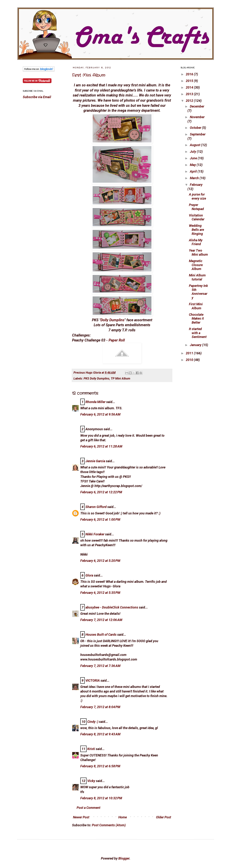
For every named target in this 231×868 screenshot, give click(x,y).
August (195, 145)
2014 (190, 87)
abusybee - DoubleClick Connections (112, 607)
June (194, 158)
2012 (190, 101)
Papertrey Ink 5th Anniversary (198, 292)
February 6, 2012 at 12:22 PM (101, 492)
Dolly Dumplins (112, 320)
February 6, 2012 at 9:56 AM (100, 414)
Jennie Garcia (95, 461)
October (196, 128)
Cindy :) (93, 722)
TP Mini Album (121, 378)
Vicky (91, 781)
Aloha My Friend (196, 242)
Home (123, 817)
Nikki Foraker (95, 534)
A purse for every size (197, 196)
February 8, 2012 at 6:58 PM (100, 766)
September (198, 134)
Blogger (124, 858)
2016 (190, 74)
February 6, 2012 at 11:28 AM (101, 446)
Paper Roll (117, 340)
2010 (190, 360)
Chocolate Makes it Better (196, 318)
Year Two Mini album (198, 252)
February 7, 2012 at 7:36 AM (100, 666)
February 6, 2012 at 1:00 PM (100, 519)
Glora (89, 575)
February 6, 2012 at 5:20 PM (100, 561)
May (193, 165)
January (196, 345)
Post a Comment (88, 808)
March (195, 178)
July (193, 152)
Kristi (91, 749)
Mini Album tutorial (197, 277)
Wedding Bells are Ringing (196, 230)
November (197, 117)
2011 (190, 353)
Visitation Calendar (197, 217)
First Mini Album (89, 75)
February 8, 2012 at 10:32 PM (101, 798)
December (197, 106)
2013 (190, 94)
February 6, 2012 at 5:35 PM (100, 593)
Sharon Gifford (96, 507)
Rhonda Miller (95, 402)
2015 (190, 81)
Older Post (164, 817)
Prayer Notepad (196, 207)
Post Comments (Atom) (109, 825)
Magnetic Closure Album (196, 265)
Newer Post (81, 817)
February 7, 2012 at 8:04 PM (100, 707)
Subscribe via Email (37, 97)
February (196, 185)
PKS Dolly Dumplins (96, 378)
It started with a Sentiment (198, 333)
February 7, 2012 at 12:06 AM (101, 620)
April (194, 171)
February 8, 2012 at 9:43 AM (100, 734)
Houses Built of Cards (101, 635)
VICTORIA (93, 680)
